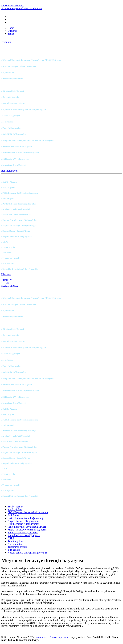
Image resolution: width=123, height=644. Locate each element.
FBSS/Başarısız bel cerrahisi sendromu (28, 512)
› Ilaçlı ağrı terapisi (10, 97)
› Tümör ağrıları (9, 247)
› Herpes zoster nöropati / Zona (16, 231)
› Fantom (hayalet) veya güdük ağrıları (19, 220)
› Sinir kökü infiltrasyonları (14, 134)
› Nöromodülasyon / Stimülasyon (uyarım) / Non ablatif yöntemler (31, 60)
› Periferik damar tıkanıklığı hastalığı (19, 204)
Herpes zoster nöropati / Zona (23, 532)
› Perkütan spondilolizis (12, 79)
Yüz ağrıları (14, 550)
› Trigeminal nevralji (11, 258)
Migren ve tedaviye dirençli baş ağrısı (27, 530)
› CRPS (5, 242)
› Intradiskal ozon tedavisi (13, 165)
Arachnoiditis (15, 544)
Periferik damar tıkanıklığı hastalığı (26, 518)
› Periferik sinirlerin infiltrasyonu (16, 147)
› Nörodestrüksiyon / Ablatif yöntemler (19, 66)
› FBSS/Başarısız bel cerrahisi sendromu (20, 193)
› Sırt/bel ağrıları (9, 182)
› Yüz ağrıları (7, 264)
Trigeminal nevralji (18, 547)
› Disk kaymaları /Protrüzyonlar (16, 215)
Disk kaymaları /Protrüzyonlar (23, 524)
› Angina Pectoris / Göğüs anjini (16, 209)
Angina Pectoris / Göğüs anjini (23, 521)
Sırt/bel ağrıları (15, 507)
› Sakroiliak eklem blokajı (13, 103)
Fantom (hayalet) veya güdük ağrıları (27, 527)
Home (11, 28)
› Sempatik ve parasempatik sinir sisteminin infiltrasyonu (27, 140)
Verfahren (6, 42)
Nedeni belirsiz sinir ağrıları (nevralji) (27, 553)
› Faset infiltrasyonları (11, 128)
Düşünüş (12, 31)
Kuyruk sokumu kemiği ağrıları (24, 535)
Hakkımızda (41, 637)
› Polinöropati (7, 198)
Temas (11, 34)
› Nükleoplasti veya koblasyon (15, 159)
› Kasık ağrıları (8, 187)
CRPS (11, 538)
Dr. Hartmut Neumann (21, 7)
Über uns (6, 274)
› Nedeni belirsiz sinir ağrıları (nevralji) (19, 269)
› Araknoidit (7, 253)
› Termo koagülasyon (11, 116)
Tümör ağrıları (15, 541)
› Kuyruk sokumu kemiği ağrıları (17, 236)
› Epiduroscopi (8, 72)
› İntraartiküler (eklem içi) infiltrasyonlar (20, 153)
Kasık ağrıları (15, 509)
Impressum (63, 637)
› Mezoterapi (7, 122)
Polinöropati (14, 515)
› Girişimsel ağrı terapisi (12, 91)
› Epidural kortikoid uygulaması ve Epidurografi (24, 109)
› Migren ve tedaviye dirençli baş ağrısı (19, 226)
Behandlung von (10, 171)
